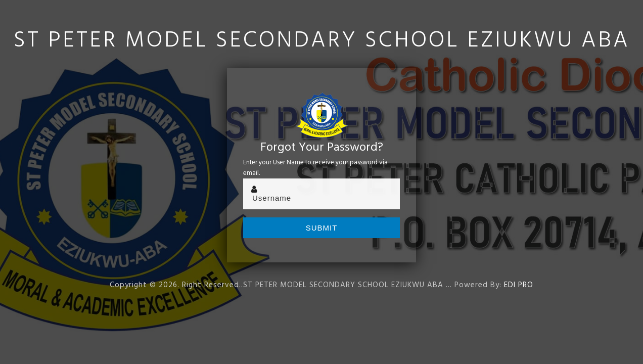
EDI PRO (519, 285)
